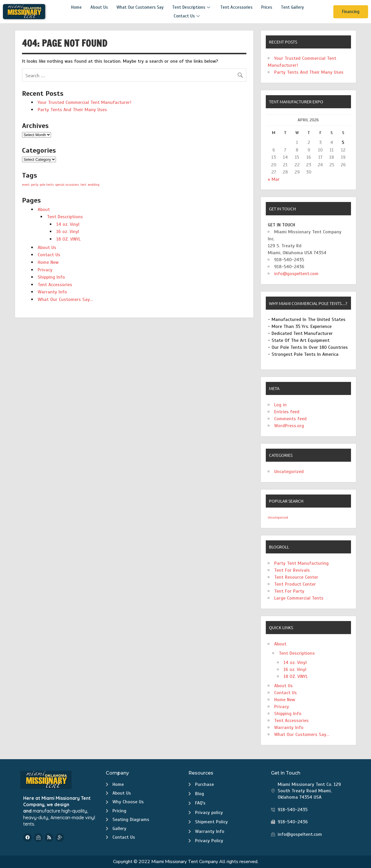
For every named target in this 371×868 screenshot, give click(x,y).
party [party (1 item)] (35, 185)
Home (76, 7)
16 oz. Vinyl (68, 232)
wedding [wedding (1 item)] (94, 185)
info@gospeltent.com (296, 274)
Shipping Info (51, 277)
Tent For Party (289, 591)
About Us (99, 7)
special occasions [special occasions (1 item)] (67, 185)
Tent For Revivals (292, 570)
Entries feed (287, 412)
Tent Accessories (236, 7)
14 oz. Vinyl (68, 224)
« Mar (274, 179)
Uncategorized (289, 472)
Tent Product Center (295, 584)
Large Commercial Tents (299, 598)
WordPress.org (289, 426)
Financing (351, 12)
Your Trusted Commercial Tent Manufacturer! (84, 102)
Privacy (45, 270)
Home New (48, 262)
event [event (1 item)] (26, 185)
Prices (267, 7)
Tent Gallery (292, 7)
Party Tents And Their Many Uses (72, 110)
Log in (280, 405)
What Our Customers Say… (65, 299)
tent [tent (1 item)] (83, 185)
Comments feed (290, 419)
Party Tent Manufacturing (301, 563)
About (44, 210)
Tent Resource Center (296, 577)
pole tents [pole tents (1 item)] (47, 185)
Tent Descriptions (192, 7)
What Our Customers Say (140, 7)
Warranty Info (52, 292)
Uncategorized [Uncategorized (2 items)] (278, 518)
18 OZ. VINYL (68, 239)
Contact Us (187, 16)
